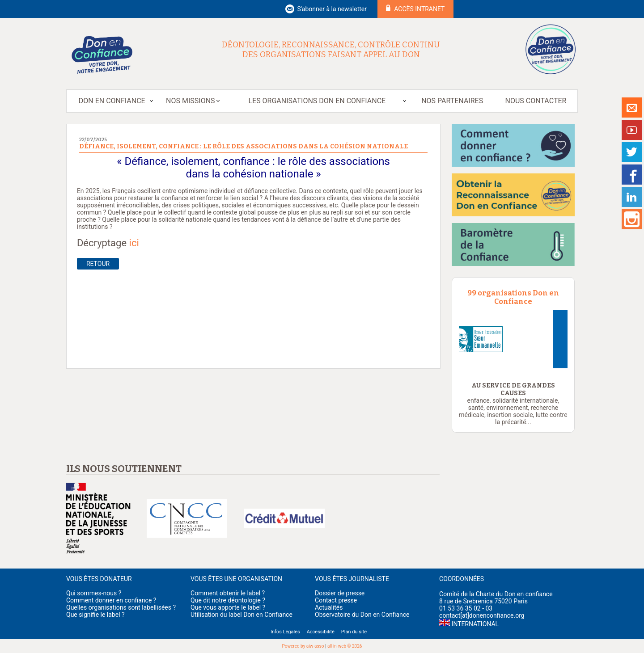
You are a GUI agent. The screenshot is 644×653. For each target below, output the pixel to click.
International (475, 624)
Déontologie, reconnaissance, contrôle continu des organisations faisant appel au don (331, 50)
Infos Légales (285, 632)
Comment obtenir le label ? (228, 593)
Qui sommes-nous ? (94, 593)
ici (134, 243)
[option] (513, 339)
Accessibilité (321, 632)
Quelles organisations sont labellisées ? (121, 607)
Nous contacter (536, 101)
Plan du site (354, 632)
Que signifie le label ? (95, 615)
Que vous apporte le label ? (228, 607)
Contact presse (336, 600)
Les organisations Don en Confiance (317, 101)
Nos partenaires (452, 101)
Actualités (329, 607)
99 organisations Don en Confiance (513, 297)
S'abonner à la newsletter (332, 9)
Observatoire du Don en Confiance (362, 615)
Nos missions (190, 101)
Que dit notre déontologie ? (228, 600)
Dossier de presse (340, 593)
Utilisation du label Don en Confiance (241, 615)
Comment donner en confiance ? (111, 600)
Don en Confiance (112, 101)
